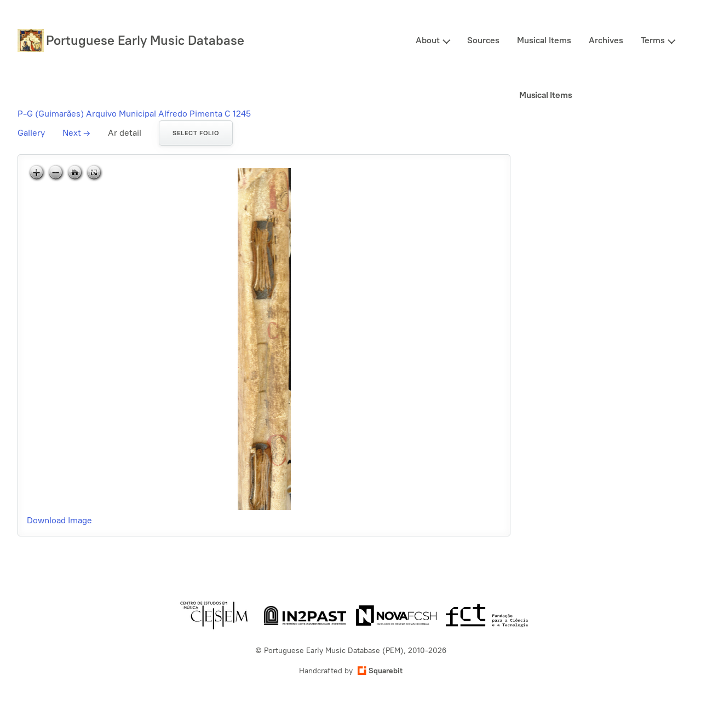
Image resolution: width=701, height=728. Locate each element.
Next (76, 133)
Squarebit (380, 671)
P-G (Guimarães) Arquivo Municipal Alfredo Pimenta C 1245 (134, 114)
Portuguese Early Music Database (145, 40)
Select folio (196, 133)
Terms (653, 40)
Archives (606, 40)
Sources (483, 40)
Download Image (59, 520)
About (428, 40)
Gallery (31, 133)
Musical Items (544, 40)
